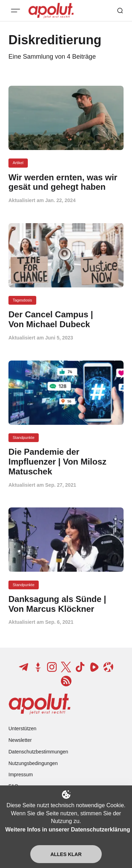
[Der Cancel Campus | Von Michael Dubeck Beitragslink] (66, 319)
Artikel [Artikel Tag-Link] (18, 163)
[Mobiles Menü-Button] (15, 11)
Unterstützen (22, 728)
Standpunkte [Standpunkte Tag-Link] (24, 438)
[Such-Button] (120, 11)
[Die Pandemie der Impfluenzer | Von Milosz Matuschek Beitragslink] (66, 462)
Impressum (21, 775)
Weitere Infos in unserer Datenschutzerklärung (68, 830)
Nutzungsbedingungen (33, 763)
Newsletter (20, 740)
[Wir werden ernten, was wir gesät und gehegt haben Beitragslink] (66, 182)
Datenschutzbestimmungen (38, 752)
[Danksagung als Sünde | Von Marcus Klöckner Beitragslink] (66, 604)
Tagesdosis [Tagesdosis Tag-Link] (22, 300)
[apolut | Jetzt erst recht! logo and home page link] (40, 704)
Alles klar (66, 854)
